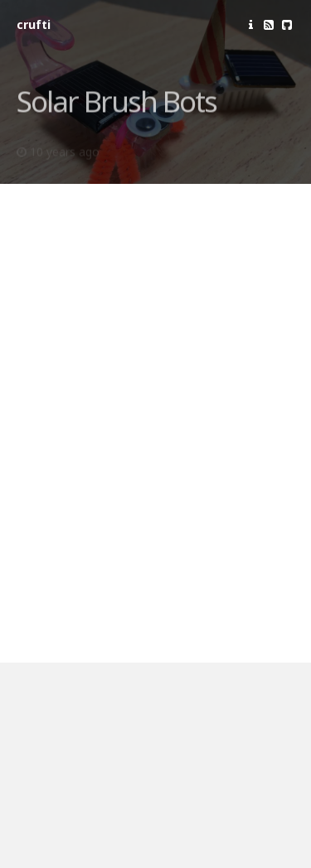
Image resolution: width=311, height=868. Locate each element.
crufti (34, 24)
